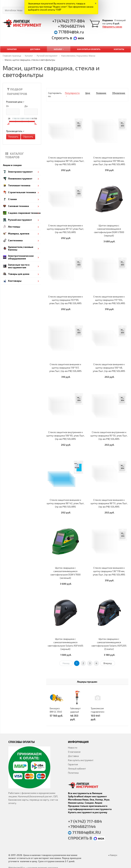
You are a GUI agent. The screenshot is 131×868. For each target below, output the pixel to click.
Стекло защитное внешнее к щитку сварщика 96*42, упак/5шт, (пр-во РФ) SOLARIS (65, 503)
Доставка (73, 756)
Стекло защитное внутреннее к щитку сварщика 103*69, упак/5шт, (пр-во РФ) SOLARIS (65, 300)
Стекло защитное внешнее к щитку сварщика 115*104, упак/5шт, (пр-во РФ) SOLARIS (109, 300)
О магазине (74, 752)
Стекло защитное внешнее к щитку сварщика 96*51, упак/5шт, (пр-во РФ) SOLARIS (109, 503)
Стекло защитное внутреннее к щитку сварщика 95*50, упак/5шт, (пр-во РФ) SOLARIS (109, 436)
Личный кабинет (77, 768)
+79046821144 (71, 26)
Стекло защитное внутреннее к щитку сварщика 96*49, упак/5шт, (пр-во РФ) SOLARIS (65, 161)
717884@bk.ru (71, 32)
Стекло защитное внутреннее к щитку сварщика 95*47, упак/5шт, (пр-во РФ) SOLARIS (65, 229)
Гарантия (73, 764)
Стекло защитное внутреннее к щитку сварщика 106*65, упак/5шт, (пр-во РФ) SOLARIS (65, 436)
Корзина (108, 20)
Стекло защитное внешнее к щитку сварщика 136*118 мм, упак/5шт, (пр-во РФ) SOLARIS (109, 571)
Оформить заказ (112, 27)
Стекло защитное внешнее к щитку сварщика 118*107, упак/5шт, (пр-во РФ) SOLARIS (65, 368)
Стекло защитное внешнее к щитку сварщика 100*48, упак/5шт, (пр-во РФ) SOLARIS (109, 368)
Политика (73, 773)
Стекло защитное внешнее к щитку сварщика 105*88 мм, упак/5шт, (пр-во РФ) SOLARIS (109, 161)
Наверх (113, 855)
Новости (73, 748)
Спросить (61, 38)
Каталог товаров (14, 155)
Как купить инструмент (81, 760)
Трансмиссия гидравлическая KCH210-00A (99, 712)
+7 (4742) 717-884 (68, 21)
